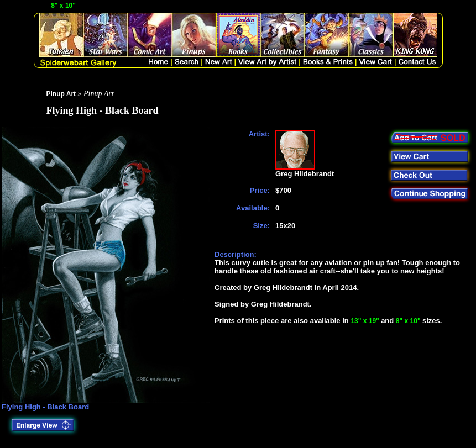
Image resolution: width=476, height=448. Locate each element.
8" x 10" (64, 6)
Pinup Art (61, 94)
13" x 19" (366, 321)
